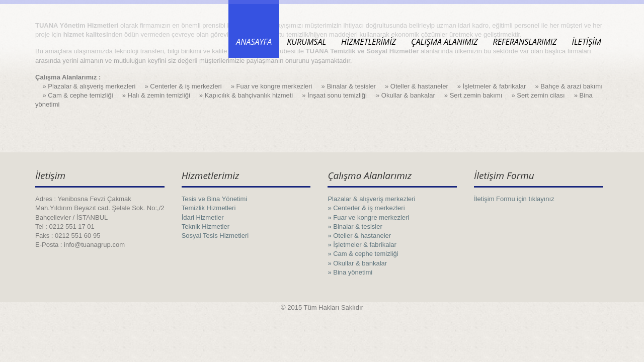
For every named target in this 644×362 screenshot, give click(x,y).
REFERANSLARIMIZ (525, 42)
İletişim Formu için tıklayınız (514, 199)
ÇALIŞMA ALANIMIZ (444, 42)
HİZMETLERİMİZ (369, 42)
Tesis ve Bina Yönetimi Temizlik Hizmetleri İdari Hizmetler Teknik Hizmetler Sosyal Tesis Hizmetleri (215, 217)
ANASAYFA (254, 42)
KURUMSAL (306, 42)
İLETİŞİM (587, 42)
